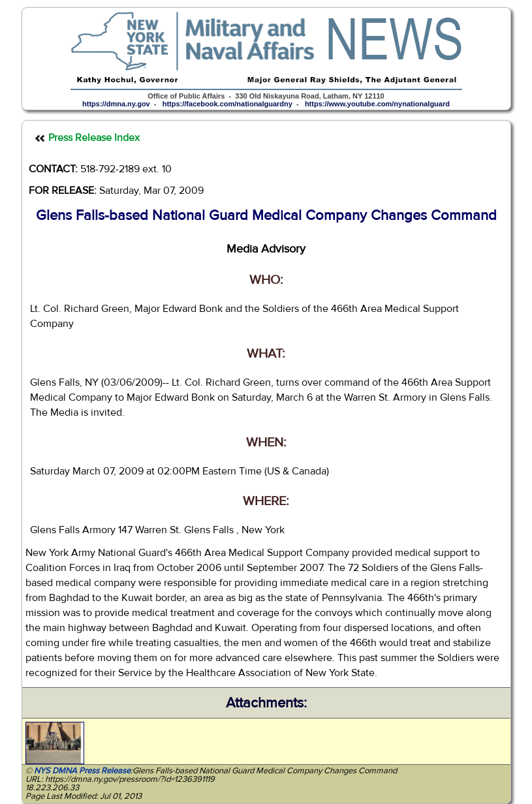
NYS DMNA (55, 771)
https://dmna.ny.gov (116, 104)
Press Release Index (94, 138)
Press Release (105, 771)
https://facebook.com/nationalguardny (227, 104)
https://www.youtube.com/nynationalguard (377, 104)
